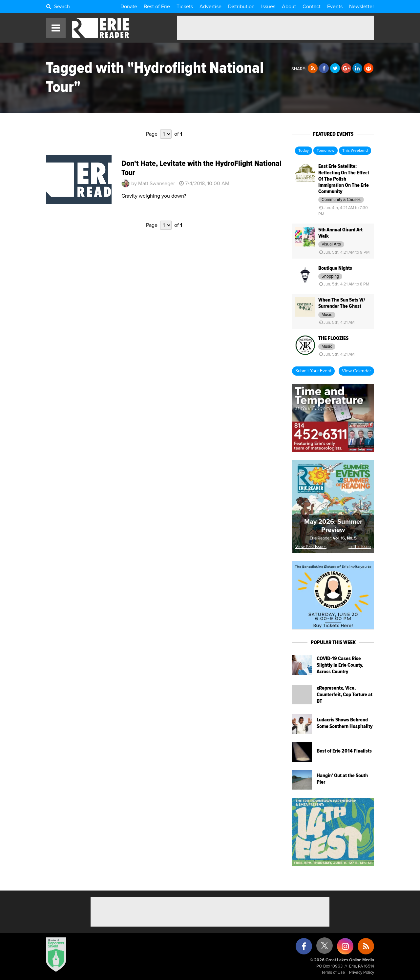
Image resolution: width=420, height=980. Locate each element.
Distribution (241, 7)
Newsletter (362, 7)
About (289, 7)
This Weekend (355, 151)
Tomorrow (325, 151)
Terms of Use (333, 973)
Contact (312, 7)
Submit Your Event (313, 371)
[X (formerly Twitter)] (325, 948)
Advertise (210, 7)
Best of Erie (157, 7)
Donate (129, 7)
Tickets (185, 7)
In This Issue (360, 547)
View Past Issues (311, 547)
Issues (268, 7)
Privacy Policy (362, 973)
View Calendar (356, 371)
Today (304, 151)
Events (335, 7)
